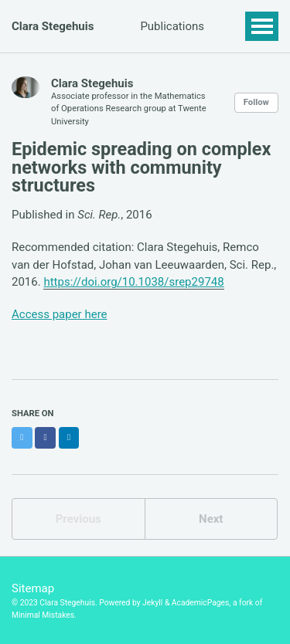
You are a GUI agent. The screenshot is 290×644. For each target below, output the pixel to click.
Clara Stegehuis (53, 26)
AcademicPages (201, 603)
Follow (256, 102)
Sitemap (33, 588)
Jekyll (152, 603)
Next (211, 519)
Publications (172, 26)
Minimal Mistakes (43, 615)
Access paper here (60, 314)
